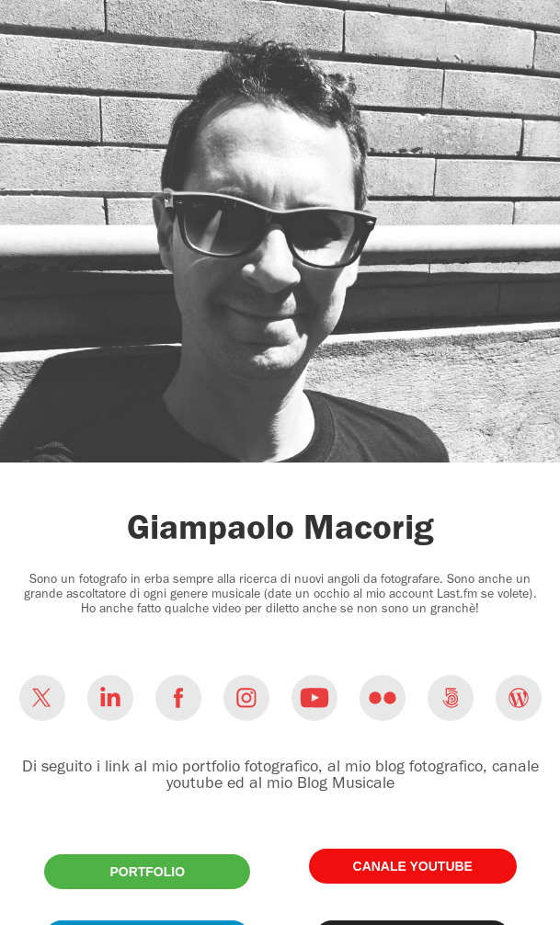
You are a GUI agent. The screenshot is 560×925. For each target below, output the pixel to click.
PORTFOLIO (147, 872)
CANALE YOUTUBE (413, 866)
